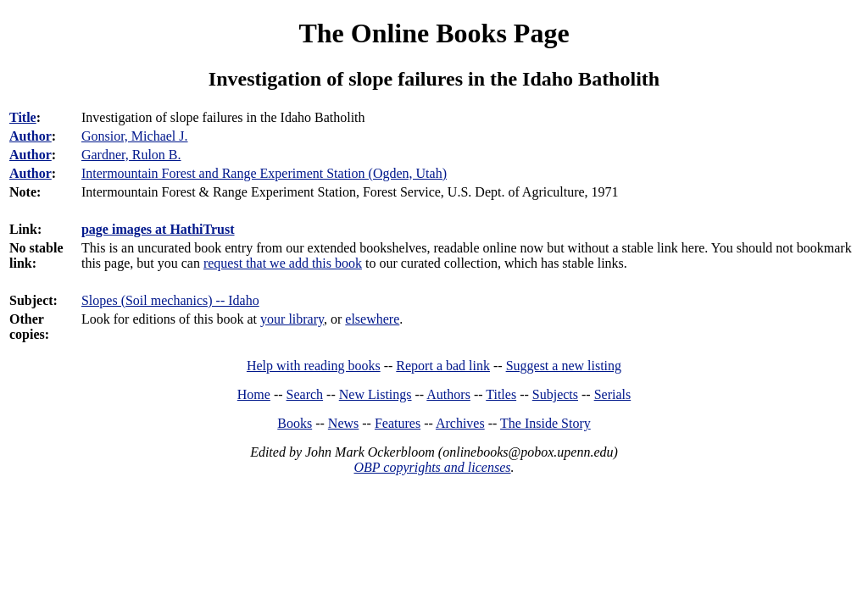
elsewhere (372, 319)
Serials (613, 394)
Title (23, 117)
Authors (448, 394)
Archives (460, 423)
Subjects (555, 394)
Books (295, 423)
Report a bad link (443, 366)
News (343, 423)
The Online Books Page (434, 33)
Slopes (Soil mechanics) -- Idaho (170, 300)
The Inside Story (545, 423)
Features (398, 423)
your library (292, 319)
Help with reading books (314, 366)
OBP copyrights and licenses (432, 467)
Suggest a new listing (564, 366)
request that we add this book (283, 263)
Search (305, 394)
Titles (501, 394)
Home (254, 394)
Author (31, 136)
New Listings (376, 394)
